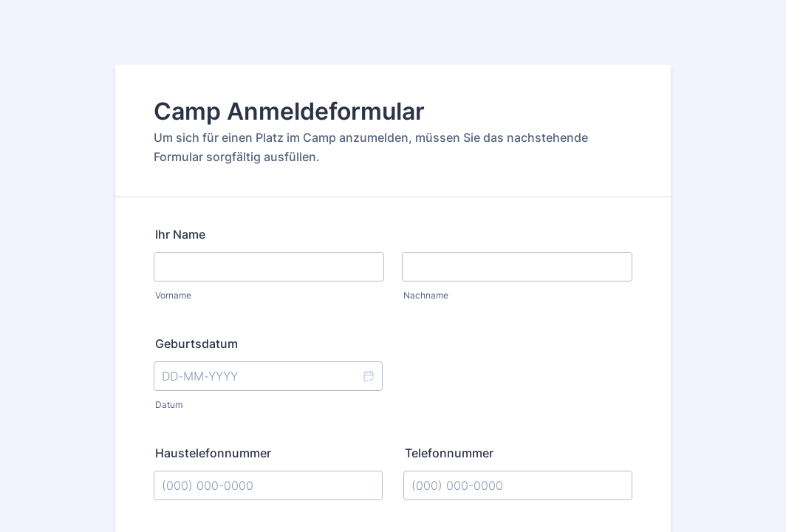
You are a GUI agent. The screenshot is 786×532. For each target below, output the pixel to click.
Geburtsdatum (196, 344)
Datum (169, 405)
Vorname (173, 295)
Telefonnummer (449, 453)
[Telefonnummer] (518, 485)
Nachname (426, 295)
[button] (368, 376)
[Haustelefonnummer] (268, 485)
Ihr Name (180, 234)
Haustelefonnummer (213, 453)
